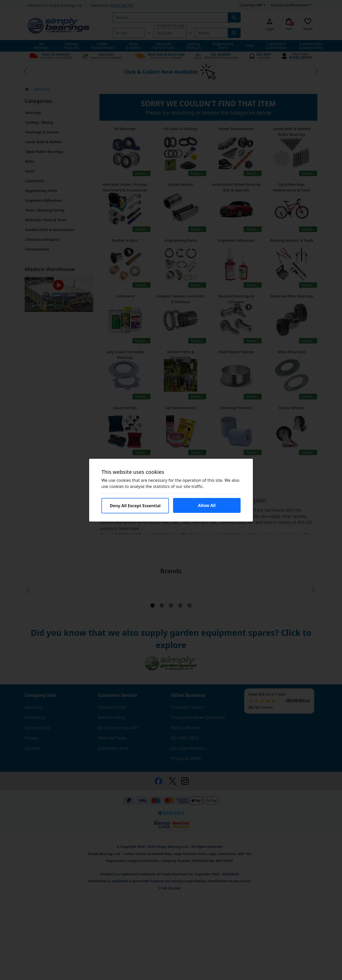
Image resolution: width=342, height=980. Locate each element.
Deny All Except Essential (135, 506)
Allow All (207, 505)
